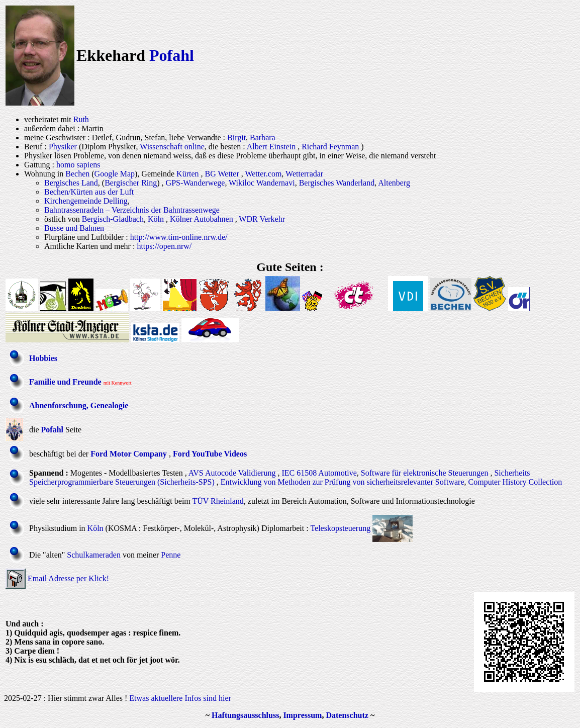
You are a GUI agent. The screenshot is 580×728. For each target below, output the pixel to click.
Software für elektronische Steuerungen (425, 473)
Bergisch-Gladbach (113, 219)
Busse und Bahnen (74, 228)
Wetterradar (304, 174)
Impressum (302, 715)
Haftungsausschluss (245, 715)
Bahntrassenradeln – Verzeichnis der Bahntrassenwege (132, 210)
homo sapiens (78, 165)
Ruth (81, 119)
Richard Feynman (330, 147)
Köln (156, 219)
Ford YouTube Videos (210, 454)
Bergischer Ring (131, 183)
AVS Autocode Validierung (232, 473)
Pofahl (172, 55)
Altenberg (394, 183)
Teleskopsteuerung (340, 528)
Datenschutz (347, 715)
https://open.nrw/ (164, 246)
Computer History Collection (515, 482)
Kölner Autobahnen (202, 219)
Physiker (63, 147)
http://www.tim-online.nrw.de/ (179, 237)
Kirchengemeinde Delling (86, 201)
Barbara (263, 138)
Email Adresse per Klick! (68, 578)
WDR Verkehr (262, 219)
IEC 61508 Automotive (319, 473)
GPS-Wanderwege (196, 183)
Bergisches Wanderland (337, 183)
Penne (171, 555)
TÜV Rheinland (218, 501)
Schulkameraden (94, 555)
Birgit (236, 138)
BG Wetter (222, 174)
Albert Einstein (271, 147)
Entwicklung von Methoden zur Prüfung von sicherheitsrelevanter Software (343, 482)
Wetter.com (263, 174)
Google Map (115, 174)
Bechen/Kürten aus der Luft (89, 192)
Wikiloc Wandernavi (262, 183)
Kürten (187, 174)
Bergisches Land (71, 183)
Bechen (77, 174)
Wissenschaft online (172, 147)
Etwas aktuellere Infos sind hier (180, 698)
